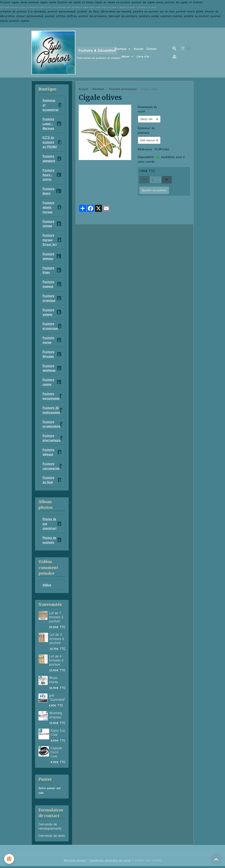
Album (126, 57)
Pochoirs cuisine (52, 383)
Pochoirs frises (52, 271)
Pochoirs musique (52, 285)
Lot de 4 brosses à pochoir (56, 662)
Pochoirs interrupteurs (53, 439)
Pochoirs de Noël (52, 482)
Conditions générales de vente (110, 862)
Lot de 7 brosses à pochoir (56, 619)
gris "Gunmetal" (57, 699)
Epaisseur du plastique (146, 130)
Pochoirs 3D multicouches (53, 411)
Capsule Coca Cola (56, 754)
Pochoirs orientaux (52, 299)
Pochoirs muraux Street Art (52, 240)
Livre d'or (143, 57)
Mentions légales (74, 862)
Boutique (121, 49)
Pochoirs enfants (52, 313)
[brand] (67, 53)
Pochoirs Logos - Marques (53, 124)
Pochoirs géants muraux (52, 208)
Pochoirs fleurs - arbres (53, 175)
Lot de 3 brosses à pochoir (57, 641)
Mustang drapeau (56, 717)
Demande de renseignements (50, 828)
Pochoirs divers (52, 191)
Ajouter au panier (154, 190)
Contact (152, 49)
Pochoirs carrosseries (52, 468)
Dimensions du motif (147, 109)
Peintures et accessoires (52, 105)
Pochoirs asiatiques (52, 369)
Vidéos (47, 587)
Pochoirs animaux (52, 257)
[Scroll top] (216, 859)
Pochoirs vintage (52, 224)
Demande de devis (52, 838)
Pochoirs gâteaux (52, 454)
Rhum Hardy (54, 682)
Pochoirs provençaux (123, 89)
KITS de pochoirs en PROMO (52, 142)
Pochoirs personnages (53, 397)
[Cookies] (9, 859)
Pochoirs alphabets (52, 159)
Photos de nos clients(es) (52, 525)
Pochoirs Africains (52, 355)
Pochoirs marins (52, 341)
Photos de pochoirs (52, 542)
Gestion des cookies (148, 862)
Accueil (139, 49)
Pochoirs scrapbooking (53, 425)
